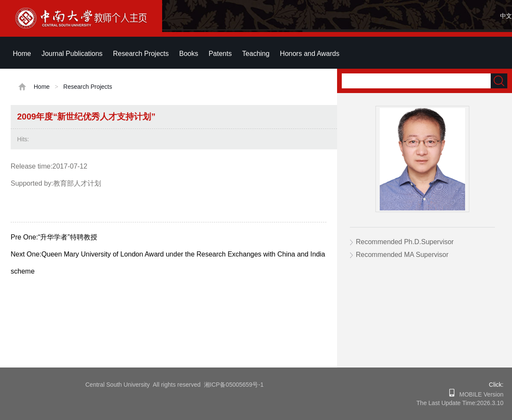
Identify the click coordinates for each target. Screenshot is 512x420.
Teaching (256, 54)
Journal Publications (72, 54)
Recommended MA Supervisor (402, 255)
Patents (220, 54)
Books (189, 54)
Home (22, 54)
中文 (506, 16)
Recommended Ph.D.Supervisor (405, 242)
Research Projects (141, 54)
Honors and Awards (310, 54)
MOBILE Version (479, 394)
